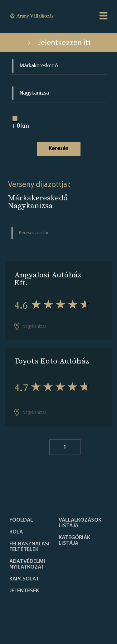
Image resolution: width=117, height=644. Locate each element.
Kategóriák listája (74, 541)
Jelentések (24, 591)
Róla (16, 532)
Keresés (58, 149)
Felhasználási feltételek (29, 547)
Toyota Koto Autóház (52, 361)
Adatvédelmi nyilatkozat (27, 564)
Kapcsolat (24, 579)
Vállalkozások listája (80, 523)
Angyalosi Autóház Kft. (48, 279)
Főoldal (21, 520)
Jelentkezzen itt (58, 43)
